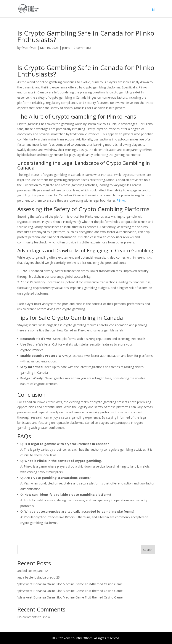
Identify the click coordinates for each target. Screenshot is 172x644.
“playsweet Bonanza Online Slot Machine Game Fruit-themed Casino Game (70, 584)
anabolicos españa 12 (33, 571)
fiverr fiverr (29, 48)
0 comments (83, 48)
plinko (66, 48)
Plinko (121, 200)
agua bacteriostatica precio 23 (39, 577)
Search (148, 550)
